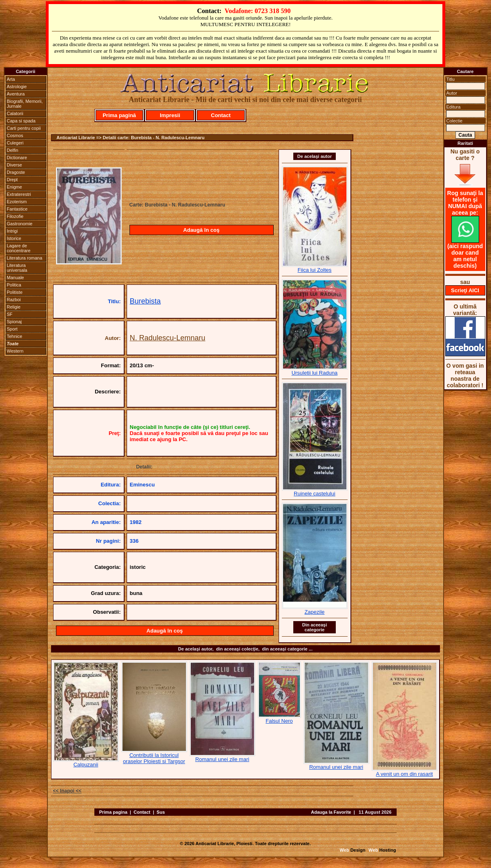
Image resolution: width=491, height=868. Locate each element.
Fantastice (17, 209)
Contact (221, 115)
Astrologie (17, 87)
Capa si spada (21, 121)
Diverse (15, 165)
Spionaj (15, 322)
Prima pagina (113, 812)
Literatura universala (17, 268)
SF (10, 314)
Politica (14, 285)
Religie (14, 307)
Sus (161, 812)
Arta (11, 79)
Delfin (13, 150)
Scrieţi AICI (465, 290)
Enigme (15, 187)
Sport (12, 329)
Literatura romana (25, 258)
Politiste (15, 292)
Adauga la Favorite (331, 812)
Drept (12, 180)
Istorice (14, 238)
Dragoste (16, 172)
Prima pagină (119, 115)
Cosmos (15, 135)
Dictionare (17, 158)
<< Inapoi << (67, 791)
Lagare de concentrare (19, 248)
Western (15, 351)
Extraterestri (19, 194)
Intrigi (12, 231)
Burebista (145, 301)
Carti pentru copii (24, 128)
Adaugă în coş (202, 230)
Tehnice (15, 336)
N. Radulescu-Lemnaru (168, 338)
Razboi (14, 300)
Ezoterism (17, 202)
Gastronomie (20, 224)
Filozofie (15, 216)
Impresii (170, 115)
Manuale (16, 277)
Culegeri (15, 143)
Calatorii (15, 113)
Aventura (16, 94)
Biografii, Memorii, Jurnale (25, 104)
